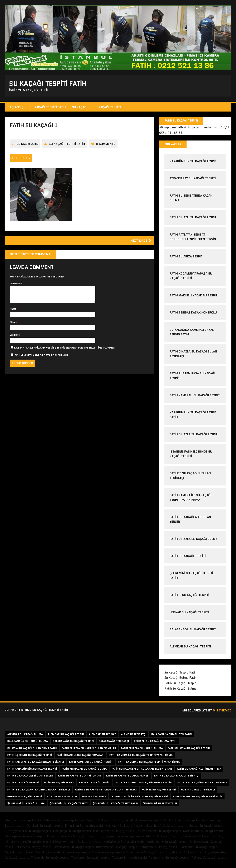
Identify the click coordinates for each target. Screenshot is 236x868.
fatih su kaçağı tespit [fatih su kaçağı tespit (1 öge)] (59, 785)
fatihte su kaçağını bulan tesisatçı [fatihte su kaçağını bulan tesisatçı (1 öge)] (202, 785)
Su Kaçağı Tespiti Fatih (48, 108)
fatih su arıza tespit (186, 259)
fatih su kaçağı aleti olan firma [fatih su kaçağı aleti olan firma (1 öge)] (199, 771)
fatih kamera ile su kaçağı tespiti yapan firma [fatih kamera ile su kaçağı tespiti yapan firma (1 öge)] (141, 757)
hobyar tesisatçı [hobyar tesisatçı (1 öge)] (94, 799)
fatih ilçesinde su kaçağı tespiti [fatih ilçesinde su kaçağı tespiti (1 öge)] (30, 757)
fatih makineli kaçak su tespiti (194, 298)
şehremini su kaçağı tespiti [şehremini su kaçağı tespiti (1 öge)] (69, 806)
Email (14, 329)
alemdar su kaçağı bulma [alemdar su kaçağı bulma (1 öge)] (25, 737)
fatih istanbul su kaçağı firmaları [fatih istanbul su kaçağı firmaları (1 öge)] (81, 757)
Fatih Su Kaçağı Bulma (180, 691)
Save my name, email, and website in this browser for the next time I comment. (66, 355)
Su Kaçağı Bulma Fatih (180, 680)
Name (14, 317)
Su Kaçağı (80, 108)
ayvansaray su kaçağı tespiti (192, 181)
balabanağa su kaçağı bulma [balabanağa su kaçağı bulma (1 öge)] (28, 743)
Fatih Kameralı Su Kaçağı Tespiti (195, 398)
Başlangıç (16, 108)
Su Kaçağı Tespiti (108, 108)
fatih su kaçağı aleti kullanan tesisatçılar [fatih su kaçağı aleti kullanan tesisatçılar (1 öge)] (142, 771)
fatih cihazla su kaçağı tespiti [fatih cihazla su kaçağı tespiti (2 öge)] (189, 750)
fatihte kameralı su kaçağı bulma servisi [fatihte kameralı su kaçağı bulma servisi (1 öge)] (144, 785)
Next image (139, 245)
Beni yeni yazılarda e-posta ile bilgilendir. (42, 363)
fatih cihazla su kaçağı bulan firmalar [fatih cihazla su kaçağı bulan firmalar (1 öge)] (89, 750)
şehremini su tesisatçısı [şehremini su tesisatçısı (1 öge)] (160, 806)
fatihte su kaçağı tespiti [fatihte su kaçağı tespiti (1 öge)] (159, 792)
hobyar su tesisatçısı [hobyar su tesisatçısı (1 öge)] (62, 799)
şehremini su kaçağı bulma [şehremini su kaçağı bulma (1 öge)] (26, 806)
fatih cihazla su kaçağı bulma (193, 541)
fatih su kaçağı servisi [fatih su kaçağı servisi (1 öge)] (23, 785)
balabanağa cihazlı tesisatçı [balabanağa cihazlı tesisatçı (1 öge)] (172, 737)
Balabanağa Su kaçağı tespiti (193, 632)
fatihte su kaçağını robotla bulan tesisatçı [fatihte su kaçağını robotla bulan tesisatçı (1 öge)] (106, 792)
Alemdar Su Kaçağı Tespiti (190, 649)
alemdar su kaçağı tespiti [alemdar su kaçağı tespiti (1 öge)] (66, 737)
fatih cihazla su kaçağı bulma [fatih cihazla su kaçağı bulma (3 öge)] (142, 750)
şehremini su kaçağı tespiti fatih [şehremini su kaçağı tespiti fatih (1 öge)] (115, 806)
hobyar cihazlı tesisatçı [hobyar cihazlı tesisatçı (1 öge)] (198, 792)
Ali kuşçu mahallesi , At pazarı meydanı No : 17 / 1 (194, 129)
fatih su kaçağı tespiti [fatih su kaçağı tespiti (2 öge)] (95, 785)
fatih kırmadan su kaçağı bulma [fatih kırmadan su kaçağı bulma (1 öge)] (84, 771)
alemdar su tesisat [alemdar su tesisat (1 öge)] (102, 737)
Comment (17, 288)
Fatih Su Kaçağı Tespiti (187, 558)
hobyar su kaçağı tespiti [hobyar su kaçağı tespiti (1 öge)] (25, 799)
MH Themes (221, 713)
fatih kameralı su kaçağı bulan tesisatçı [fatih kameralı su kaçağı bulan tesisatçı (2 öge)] (36, 764)
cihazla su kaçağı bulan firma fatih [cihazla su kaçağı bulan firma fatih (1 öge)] (32, 750)
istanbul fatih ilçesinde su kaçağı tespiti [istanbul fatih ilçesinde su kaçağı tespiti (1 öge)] (139, 799)
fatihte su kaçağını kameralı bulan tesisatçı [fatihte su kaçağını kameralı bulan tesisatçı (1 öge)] (39, 792)
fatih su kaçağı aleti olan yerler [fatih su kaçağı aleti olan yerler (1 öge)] (30, 778)
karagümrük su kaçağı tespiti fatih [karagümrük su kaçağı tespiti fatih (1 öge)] (198, 799)
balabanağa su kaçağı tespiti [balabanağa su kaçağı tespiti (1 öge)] (73, 743)
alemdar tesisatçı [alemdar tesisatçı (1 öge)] (134, 737)
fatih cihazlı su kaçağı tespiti (193, 220)
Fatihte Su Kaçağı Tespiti (189, 597)
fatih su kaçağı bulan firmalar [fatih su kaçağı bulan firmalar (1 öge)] (80, 778)
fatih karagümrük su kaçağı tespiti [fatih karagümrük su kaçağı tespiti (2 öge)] (32, 771)
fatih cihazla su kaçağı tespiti (194, 437)
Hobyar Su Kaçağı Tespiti (189, 615)
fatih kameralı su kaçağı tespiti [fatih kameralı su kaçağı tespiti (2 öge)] (91, 764)
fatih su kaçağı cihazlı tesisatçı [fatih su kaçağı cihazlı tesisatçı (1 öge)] (177, 778)
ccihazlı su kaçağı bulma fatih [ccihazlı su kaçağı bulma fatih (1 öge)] (155, 743)
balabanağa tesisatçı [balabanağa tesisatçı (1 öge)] (114, 743)
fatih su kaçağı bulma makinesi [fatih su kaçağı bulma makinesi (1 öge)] (128, 778)
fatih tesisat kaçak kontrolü (193, 315)
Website (16, 342)
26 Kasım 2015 (28, 148)
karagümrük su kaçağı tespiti (193, 164)
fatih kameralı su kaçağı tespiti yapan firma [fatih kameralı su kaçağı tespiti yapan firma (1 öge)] (149, 764)
